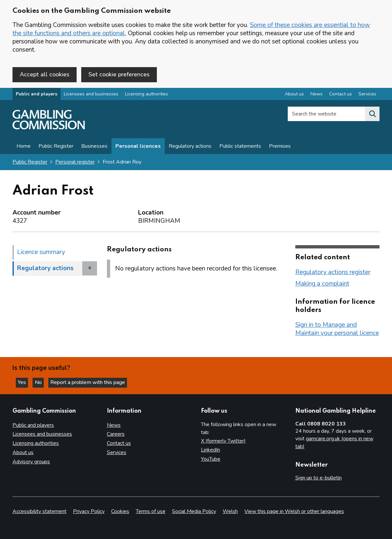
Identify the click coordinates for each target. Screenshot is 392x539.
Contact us (119, 444)
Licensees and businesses (91, 95)
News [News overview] (317, 95)
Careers (116, 434)
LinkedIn (210, 450)
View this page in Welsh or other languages (294, 511)
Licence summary (41, 253)
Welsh (230, 511)
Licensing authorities (147, 95)
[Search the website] (372, 115)
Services (117, 453)
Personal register (75, 163)
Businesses (94, 147)
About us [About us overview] (294, 95)
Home (24, 147)
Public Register (56, 147)
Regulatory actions (190, 147)
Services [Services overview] (367, 95)
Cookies (120, 511)
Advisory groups (31, 462)
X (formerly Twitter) (223, 441)
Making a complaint (322, 284)
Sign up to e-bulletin (318, 478)
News (114, 425)
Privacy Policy (89, 511)
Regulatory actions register (333, 273)
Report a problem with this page (92, 382)
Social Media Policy (194, 511)
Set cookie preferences (119, 74)
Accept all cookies (45, 74)
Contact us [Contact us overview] (341, 95)
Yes (24, 382)
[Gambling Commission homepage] (49, 129)
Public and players (37, 95)
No (42, 382)
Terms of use (151, 511)
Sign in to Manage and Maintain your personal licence (337, 330)
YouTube (211, 459)
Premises (280, 147)
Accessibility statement (39, 511)
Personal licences (138, 147)
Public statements (240, 147)
